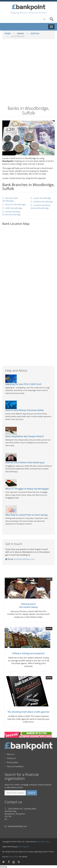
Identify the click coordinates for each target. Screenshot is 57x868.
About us (9, 754)
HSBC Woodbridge (14, 208)
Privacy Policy (14, 857)
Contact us (10, 758)
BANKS (21, 33)
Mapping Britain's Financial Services (29, 13)
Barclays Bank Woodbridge (10, 199)
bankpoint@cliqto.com (24, 559)
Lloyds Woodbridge (42, 198)
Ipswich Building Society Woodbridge (11, 213)
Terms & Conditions (14, 766)
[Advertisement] (28, 74)
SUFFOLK (35, 33)
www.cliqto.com (42, 841)
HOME (8, 33)
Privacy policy (11, 762)
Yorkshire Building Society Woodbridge (40, 207)
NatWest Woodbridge (43, 202)
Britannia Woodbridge (15, 204)
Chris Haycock (24, 847)
